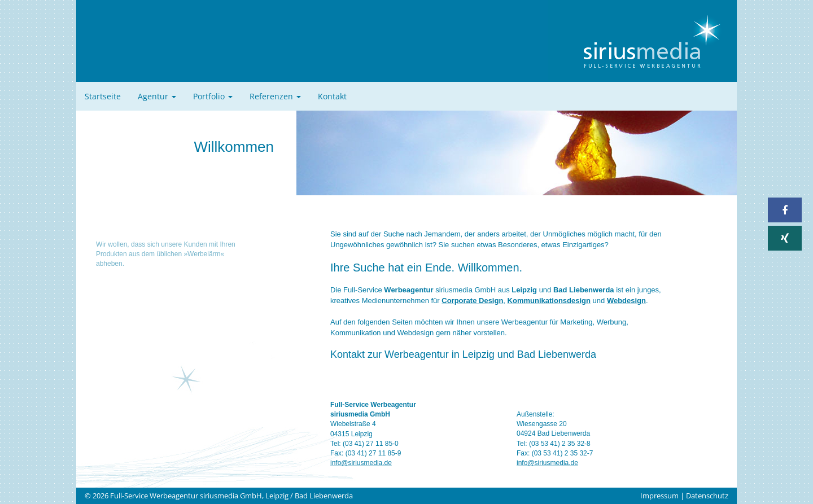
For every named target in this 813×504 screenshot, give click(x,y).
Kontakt (332, 96)
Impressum (659, 496)
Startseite (103, 96)
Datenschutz (707, 496)
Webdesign (626, 301)
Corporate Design (472, 301)
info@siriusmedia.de (361, 463)
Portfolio (213, 96)
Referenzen (275, 96)
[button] (785, 210)
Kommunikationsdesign (549, 301)
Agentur (157, 96)
